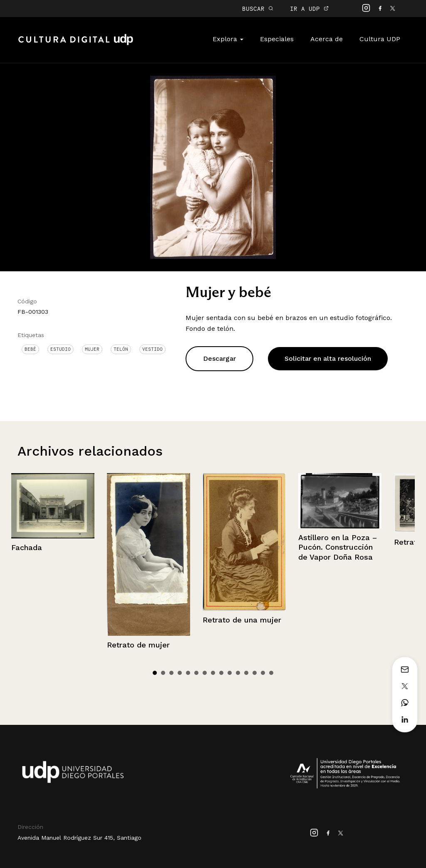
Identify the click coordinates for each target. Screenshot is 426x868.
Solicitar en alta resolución (328, 358)
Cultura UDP (380, 39)
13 (255, 673)
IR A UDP (309, 9)
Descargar (219, 358)
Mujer (92, 349)
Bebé (30, 349)
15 (271, 673)
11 (238, 673)
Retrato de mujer (138, 645)
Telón (121, 349)
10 (230, 673)
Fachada (27, 547)
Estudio (61, 349)
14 (263, 673)
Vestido (152, 349)
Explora (228, 39)
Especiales (277, 39)
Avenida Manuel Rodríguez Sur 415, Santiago (79, 838)
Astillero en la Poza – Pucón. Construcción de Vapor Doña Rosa (338, 547)
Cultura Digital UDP (76, 44)
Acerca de (327, 39)
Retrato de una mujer (242, 620)
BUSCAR (258, 9)
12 (246, 673)
